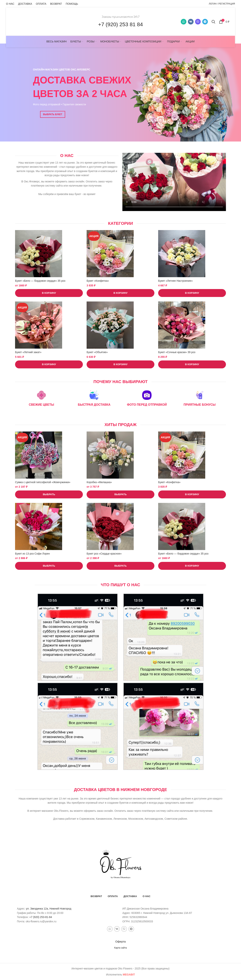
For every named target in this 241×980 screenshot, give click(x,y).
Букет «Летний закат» (28, 352)
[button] (49, 293)
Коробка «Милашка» (99, 482)
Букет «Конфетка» (98, 281)
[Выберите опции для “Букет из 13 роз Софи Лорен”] (49, 566)
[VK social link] (191, 22)
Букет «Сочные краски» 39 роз (177, 352)
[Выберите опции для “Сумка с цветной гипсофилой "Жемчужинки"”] (49, 494)
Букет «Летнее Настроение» (175, 281)
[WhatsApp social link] (184, 22)
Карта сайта (121, 948)
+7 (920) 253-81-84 (41, 917)
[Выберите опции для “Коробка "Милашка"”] (120, 494)
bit (129, 975)
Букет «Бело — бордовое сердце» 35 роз (40, 281)
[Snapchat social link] (198, 22)
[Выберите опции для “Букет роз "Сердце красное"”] (120, 566)
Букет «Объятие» (97, 352)
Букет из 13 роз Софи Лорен (32, 554)
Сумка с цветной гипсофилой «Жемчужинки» (43, 482)
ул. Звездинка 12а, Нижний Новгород (49, 909)
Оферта (120, 941)
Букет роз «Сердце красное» (104, 554)
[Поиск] (213, 22)
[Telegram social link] (205, 22)
